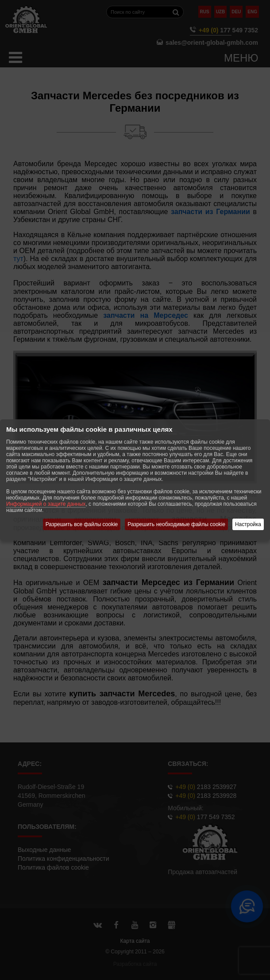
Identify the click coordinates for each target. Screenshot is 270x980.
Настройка (248, 524)
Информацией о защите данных (46, 504)
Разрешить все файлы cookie (82, 524)
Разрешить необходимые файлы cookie (176, 524)
